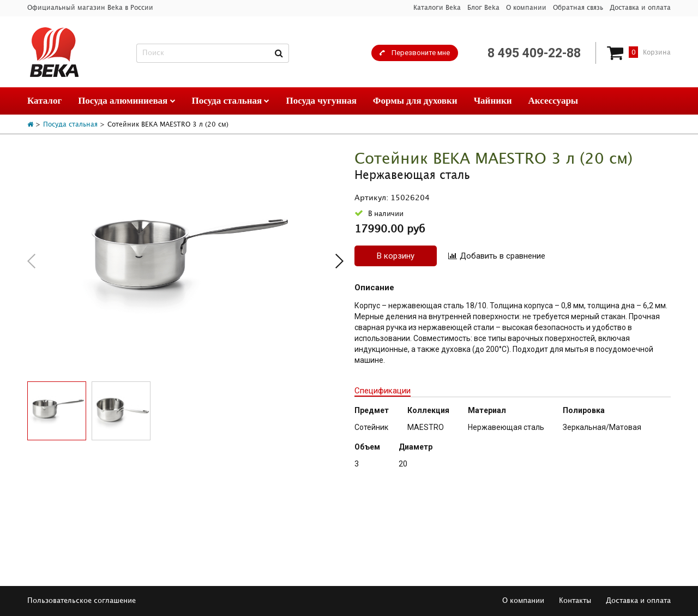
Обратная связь (578, 8)
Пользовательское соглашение (82, 601)
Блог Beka (483, 8)
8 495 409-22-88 (534, 53)
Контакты (575, 601)
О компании (526, 8)
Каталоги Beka (437, 8)
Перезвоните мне (421, 53)
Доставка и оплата (640, 8)
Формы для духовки (415, 101)
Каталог (44, 101)
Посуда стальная (231, 101)
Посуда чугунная (321, 101)
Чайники (493, 101)
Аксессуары (553, 101)
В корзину (396, 256)
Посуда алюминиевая (127, 101)
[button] (339, 261)
